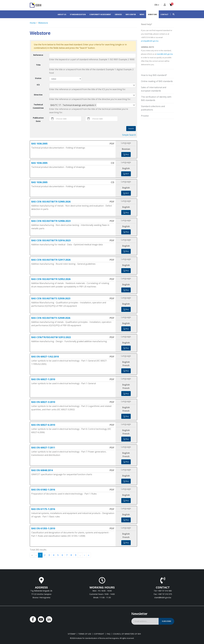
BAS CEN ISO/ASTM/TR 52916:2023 (51, 240)
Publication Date (38, 119)
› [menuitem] (85, 555)
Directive (38, 95)
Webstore (152, 14)
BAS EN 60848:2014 (42, 470)
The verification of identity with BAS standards (156, 99)
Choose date (61, 119)
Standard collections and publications (153, 108)
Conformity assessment (100, 14)
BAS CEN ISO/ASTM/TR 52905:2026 (51, 202)
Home (33, 23)
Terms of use (85, 634)
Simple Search (129, 135)
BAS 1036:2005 (39, 144)
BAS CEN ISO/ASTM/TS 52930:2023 (51, 298)
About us (62, 14)
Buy (126, 154)
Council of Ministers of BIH (127, 634)
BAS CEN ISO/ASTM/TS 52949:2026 (51, 318)
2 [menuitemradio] (45, 555)
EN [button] (157, 5)
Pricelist (145, 116)
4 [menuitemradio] (54, 555)
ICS (38, 85)
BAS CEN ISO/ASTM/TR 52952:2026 (51, 279)
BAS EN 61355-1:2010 (43, 528)
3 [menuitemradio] (49, 555)
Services (118, 14)
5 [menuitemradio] (58, 555)
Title (38, 65)
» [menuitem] (89, 555)
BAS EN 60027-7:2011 (43, 448)
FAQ (109, 634)
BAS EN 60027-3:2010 (43, 402)
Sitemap (72, 634)
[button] (172, 14)
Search (131, 128)
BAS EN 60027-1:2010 (43, 379)
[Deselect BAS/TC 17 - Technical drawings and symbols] (95, 105)
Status (38, 78)
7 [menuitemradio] (67, 555)
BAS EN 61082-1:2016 (43, 490)
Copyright (99, 634)
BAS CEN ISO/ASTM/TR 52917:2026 (51, 260)
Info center (131, 14)
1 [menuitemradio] (40, 555)
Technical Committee (38, 106)
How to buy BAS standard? (154, 75)
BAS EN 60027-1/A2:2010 (45, 357)
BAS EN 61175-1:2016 (43, 509)
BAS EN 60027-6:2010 (43, 425)
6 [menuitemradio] (62, 555)
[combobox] (93, 85)
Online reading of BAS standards (157, 81)
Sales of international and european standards (154, 89)
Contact (165, 14)
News (142, 14)
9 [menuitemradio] (76, 555)
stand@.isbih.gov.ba (165, 54)
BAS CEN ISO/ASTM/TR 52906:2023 (51, 221)
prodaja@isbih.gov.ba (150, 41)
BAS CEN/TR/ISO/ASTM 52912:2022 (51, 337)
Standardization (78, 14)
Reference (38, 55)
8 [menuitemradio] (71, 555)
